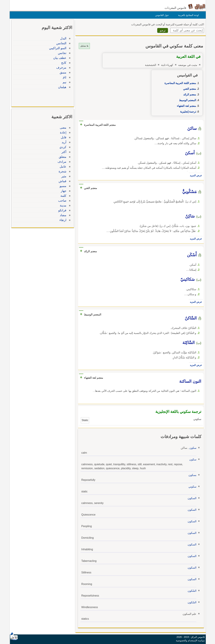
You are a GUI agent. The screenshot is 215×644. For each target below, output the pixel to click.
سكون (192, 448)
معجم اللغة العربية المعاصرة (179, 83)
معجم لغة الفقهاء (186, 106)
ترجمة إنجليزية (187, 112)
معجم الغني (189, 89)
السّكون (191, 591)
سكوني (192, 487)
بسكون (192, 475)
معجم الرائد (189, 95)
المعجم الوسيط (187, 100)
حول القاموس (161, 15)
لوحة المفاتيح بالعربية (188, 15)
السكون (191, 498)
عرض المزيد (195, 175)
